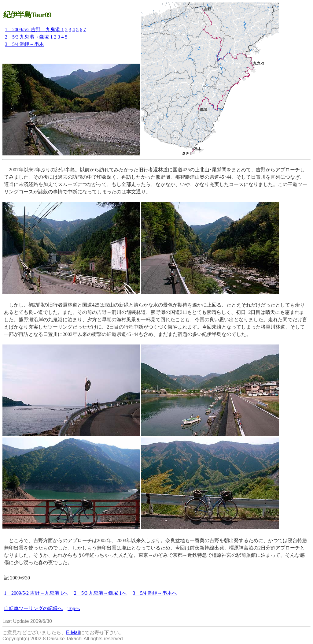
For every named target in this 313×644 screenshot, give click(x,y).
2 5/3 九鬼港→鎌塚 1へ (100, 593)
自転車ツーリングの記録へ (33, 608)
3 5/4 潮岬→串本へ (155, 593)
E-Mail (73, 633)
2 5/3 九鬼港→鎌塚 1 (29, 37)
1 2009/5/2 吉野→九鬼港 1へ (36, 593)
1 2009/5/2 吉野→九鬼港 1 (34, 30)
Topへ (74, 608)
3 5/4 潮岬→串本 (24, 44)
